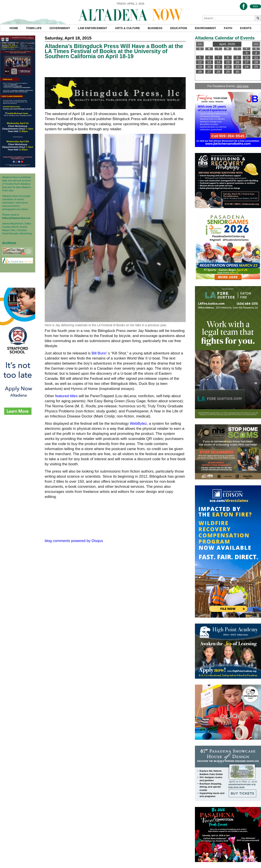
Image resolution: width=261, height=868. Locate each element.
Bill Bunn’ (99, 353)
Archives (9, 243)
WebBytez (138, 424)
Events (246, 28)
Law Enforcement (93, 28)
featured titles (66, 396)
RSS (255, 6)
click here (243, 86)
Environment (205, 28)
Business (155, 28)
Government (60, 28)
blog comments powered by (74, 541)
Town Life (34, 28)
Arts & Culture (127, 28)
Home (14, 28)
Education (179, 28)
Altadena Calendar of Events (225, 38)
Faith (228, 28)
